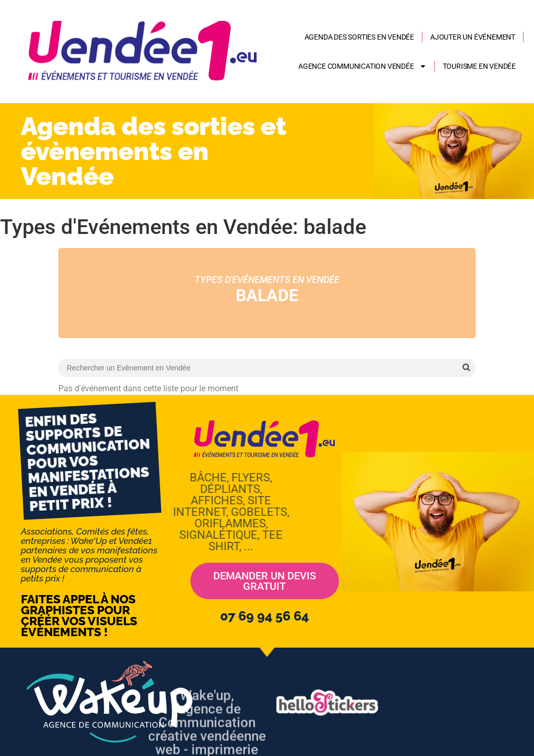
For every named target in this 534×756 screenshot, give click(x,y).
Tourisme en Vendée (479, 66)
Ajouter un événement (473, 37)
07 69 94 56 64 (264, 616)
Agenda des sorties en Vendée (359, 37)
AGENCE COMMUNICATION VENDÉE (362, 66)
